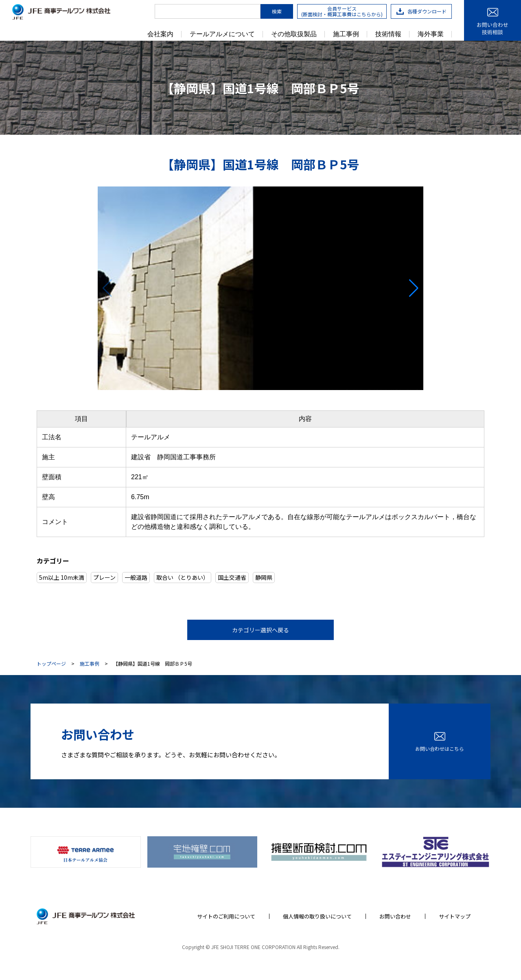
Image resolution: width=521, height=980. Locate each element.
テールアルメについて (222, 34)
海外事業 (431, 34)
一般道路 (136, 577)
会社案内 (160, 34)
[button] (414, 288)
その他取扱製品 (294, 34)
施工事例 (346, 34)
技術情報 (388, 34)
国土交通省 (232, 577)
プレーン (104, 577)
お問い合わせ (395, 916)
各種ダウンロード (421, 11)
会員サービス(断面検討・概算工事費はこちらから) (342, 11)
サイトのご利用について (226, 916)
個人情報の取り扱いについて (317, 916)
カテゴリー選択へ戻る (260, 630)
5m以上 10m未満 (62, 577)
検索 (277, 11)
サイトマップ (455, 916)
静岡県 (264, 577)
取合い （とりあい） (183, 577)
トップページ (51, 664)
